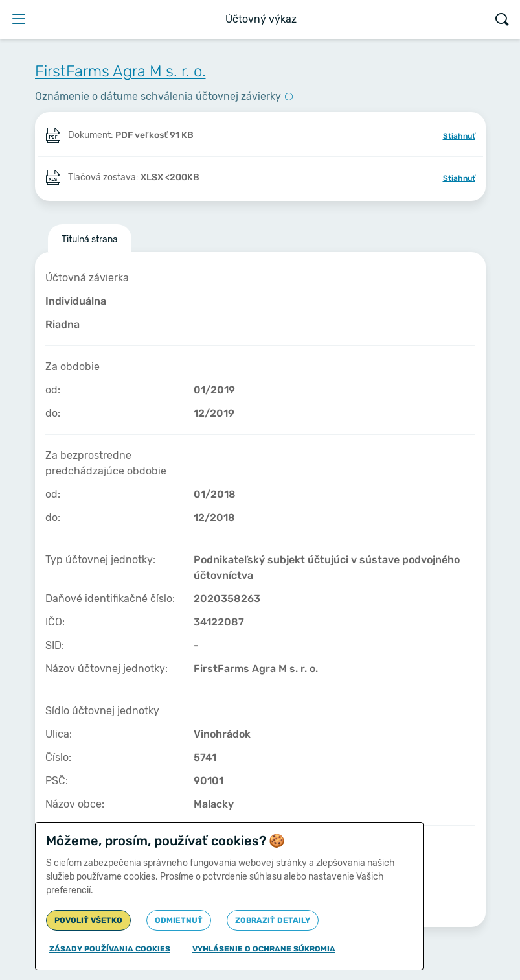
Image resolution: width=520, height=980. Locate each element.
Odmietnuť (179, 920)
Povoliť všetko (88, 920)
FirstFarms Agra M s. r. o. (120, 71)
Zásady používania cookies (110, 949)
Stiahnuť (459, 136)
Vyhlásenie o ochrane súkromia (264, 949)
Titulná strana (90, 239)
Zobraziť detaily (273, 920)
